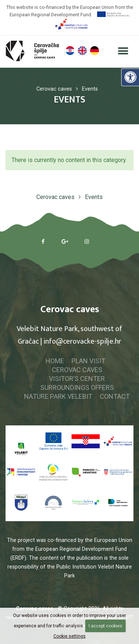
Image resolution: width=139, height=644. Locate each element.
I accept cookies (105, 626)
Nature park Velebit (58, 396)
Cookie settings (69, 636)
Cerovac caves (77, 370)
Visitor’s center (77, 379)
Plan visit (88, 361)
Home (55, 361)
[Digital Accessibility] (130, 77)
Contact (115, 396)
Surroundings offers (77, 387)
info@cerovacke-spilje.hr (82, 341)
